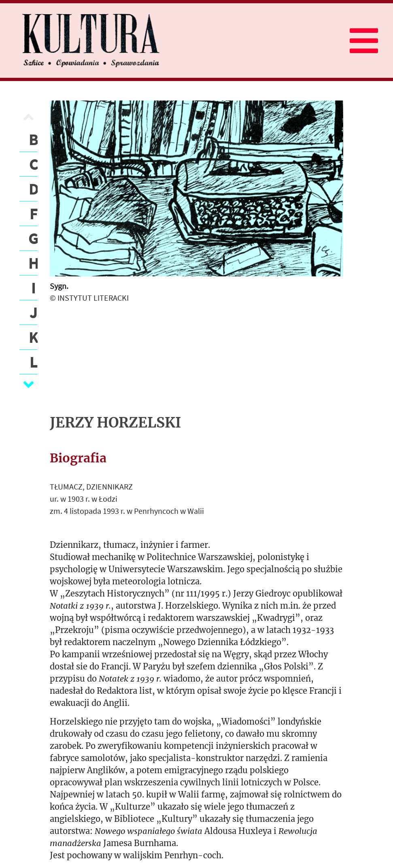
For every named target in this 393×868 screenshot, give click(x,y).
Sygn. (59, 286)
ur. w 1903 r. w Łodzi (84, 499)
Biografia (78, 458)
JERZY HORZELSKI (115, 423)
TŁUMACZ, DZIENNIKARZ (91, 486)
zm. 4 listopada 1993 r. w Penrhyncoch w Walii (127, 511)
